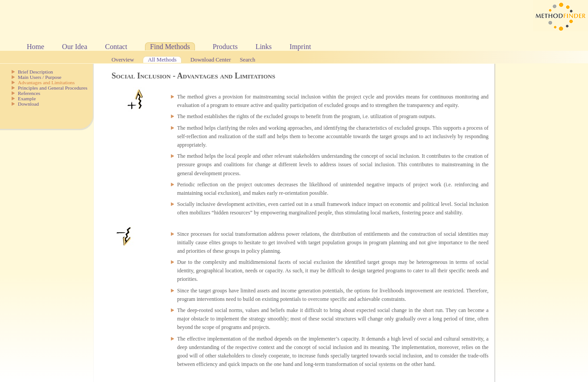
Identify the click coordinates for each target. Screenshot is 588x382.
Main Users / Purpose (40, 77)
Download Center (211, 60)
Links (264, 47)
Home (35, 47)
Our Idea (75, 47)
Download (28, 104)
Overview (123, 60)
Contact (116, 47)
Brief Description (35, 72)
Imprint (300, 47)
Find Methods (170, 47)
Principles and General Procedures (53, 88)
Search (247, 60)
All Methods (162, 60)
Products (225, 47)
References (29, 93)
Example (27, 99)
